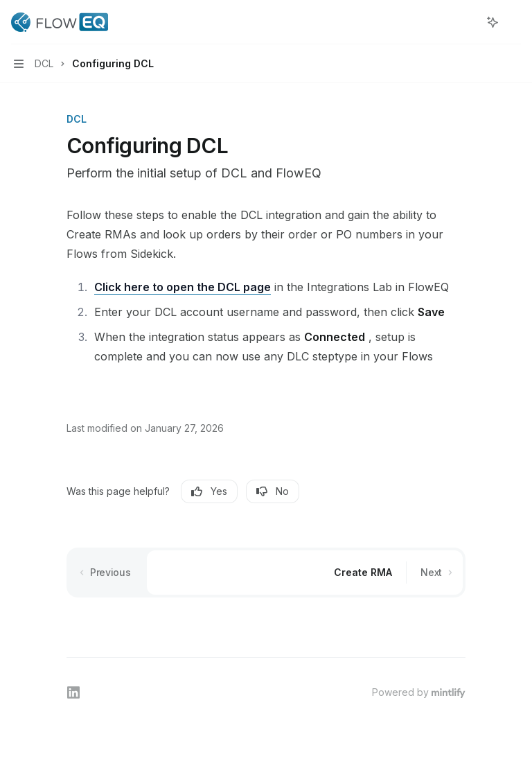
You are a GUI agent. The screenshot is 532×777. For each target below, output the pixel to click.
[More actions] (514, 22)
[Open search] (467, 22)
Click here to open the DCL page (183, 287)
